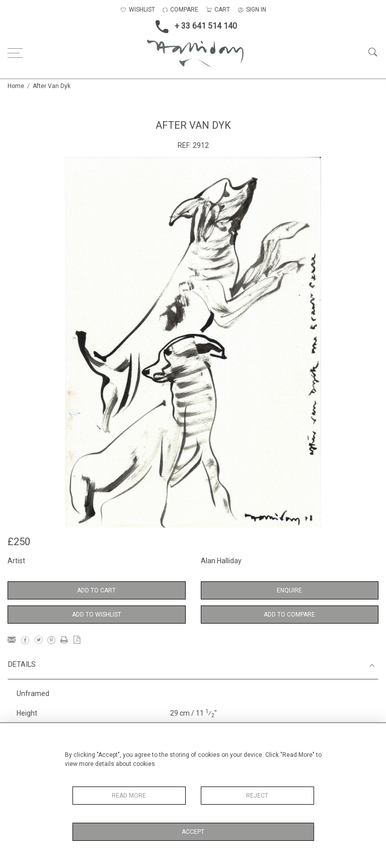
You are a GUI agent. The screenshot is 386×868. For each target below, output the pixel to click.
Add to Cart (96, 590)
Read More (129, 796)
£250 (19, 542)
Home (16, 86)
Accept (193, 832)
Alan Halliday (221, 561)
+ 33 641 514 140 (193, 27)
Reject (257, 796)
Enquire (289, 590)
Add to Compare (289, 615)
